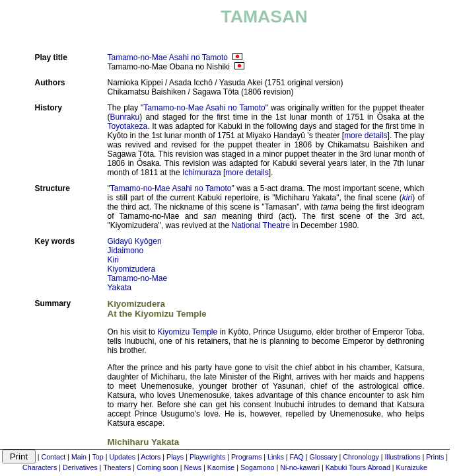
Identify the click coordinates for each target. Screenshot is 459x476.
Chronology (361, 457)
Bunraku (125, 117)
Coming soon (158, 467)
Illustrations (403, 457)
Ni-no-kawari (300, 467)
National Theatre (261, 225)
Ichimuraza (202, 173)
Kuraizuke (412, 467)
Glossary (324, 457)
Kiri (113, 260)
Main (79, 457)
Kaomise (221, 467)
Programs (246, 457)
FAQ (297, 457)
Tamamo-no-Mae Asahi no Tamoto (168, 58)
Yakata (120, 288)
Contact (53, 457)
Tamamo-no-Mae (138, 278)
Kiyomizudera (132, 269)
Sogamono (258, 467)
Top (98, 457)
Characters (40, 467)
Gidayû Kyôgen (135, 241)
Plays (175, 457)
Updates (122, 457)
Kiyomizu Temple (188, 332)
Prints (435, 457)
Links (276, 457)
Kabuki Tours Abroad (358, 467)
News (193, 467)
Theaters (117, 467)
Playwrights (207, 457)
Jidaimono (126, 251)
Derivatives (80, 467)
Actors (151, 457)
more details (366, 136)
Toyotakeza (128, 126)
